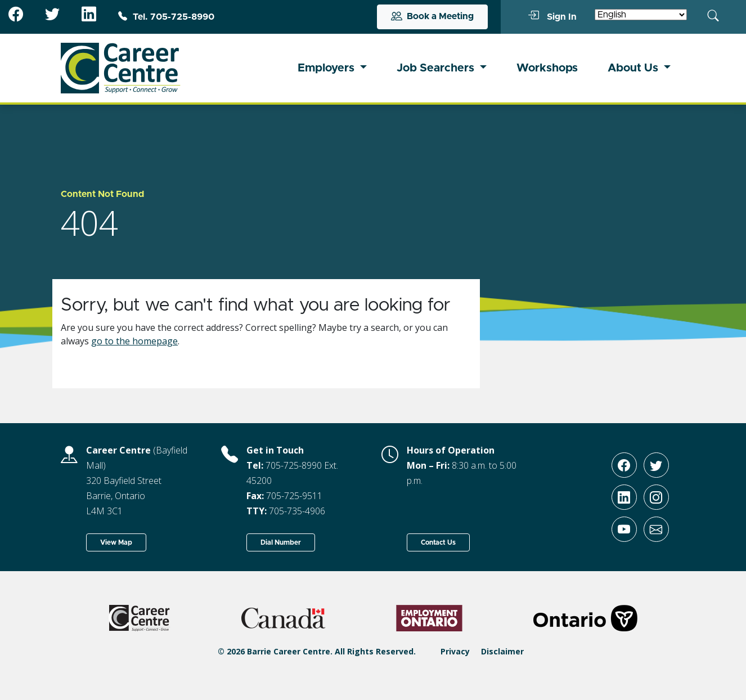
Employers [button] (327, 68)
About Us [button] (634, 68)
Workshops (547, 68)
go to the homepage (134, 341)
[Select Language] (641, 15)
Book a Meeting (432, 17)
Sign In (552, 16)
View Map (116, 542)
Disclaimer (502, 651)
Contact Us (438, 542)
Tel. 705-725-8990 (166, 17)
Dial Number (281, 542)
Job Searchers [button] (437, 68)
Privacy (455, 651)
